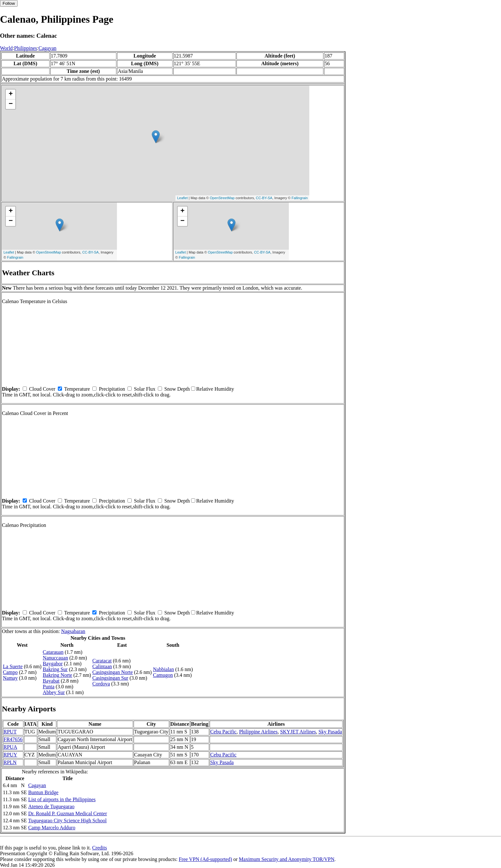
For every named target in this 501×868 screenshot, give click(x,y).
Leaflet (182, 198)
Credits (99, 848)
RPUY (10, 755)
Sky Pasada (330, 732)
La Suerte (13, 666)
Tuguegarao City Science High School (67, 821)
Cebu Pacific (223, 732)
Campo (10, 672)
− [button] (11, 104)
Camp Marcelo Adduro (52, 828)
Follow (9, 3)
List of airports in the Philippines (62, 799)
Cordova (101, 684)
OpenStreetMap (222, 198)
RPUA (10, 747)
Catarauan (53, 652)
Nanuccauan (55, 658)
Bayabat (51, 681)
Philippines (26, 48)
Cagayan (48, 48)
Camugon (163, 675)
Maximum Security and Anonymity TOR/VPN (287, 859)
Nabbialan (164, 669)
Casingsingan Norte (113, 672)
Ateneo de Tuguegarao (51, 806)
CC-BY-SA (264, 198)
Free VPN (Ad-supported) (205, 859)
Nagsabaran (73, 631)
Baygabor (53, 664)
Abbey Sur (54, 692)
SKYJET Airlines (298, 732)
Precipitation (112, 389)
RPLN (10, 762)
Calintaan (102, 666)
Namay (10, 678)
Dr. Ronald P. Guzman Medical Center (68, 813)
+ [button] (11, 94)
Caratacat (102, 661)
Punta (49, 687)
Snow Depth (177, 389)
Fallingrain (300, 198)
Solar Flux (145, 389)
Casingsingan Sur (110, 678)
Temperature (77, 389)
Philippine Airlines (258, 732)
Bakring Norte (58, 675)
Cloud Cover (42, 389)
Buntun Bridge (43, 792)
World (6, 48)
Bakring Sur (55, 669)
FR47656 (13, 739)
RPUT (10, 732)
